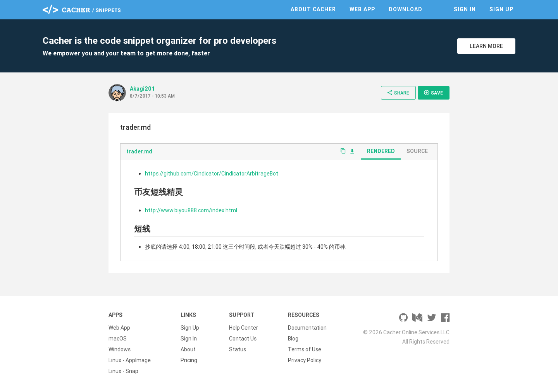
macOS (118, 339)
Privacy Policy (305, 360)
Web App (362, 9)
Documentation (307, 328)
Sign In (465, 9)
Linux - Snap (123, 371)
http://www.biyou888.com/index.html (191, 210)
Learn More (486, 46)
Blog (293, 339)
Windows (120, 349)
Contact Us (243, 339)
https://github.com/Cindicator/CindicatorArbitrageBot (212, 174)
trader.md (139, 151)
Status (238, 349)
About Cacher (313, 9)
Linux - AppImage (130, 360)
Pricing (189, 360)
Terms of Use (305, 349)
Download (406, 9)
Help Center (244, 328)
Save (433, 93)
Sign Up (501, 9)
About (188, 349)
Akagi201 (142, 89)
